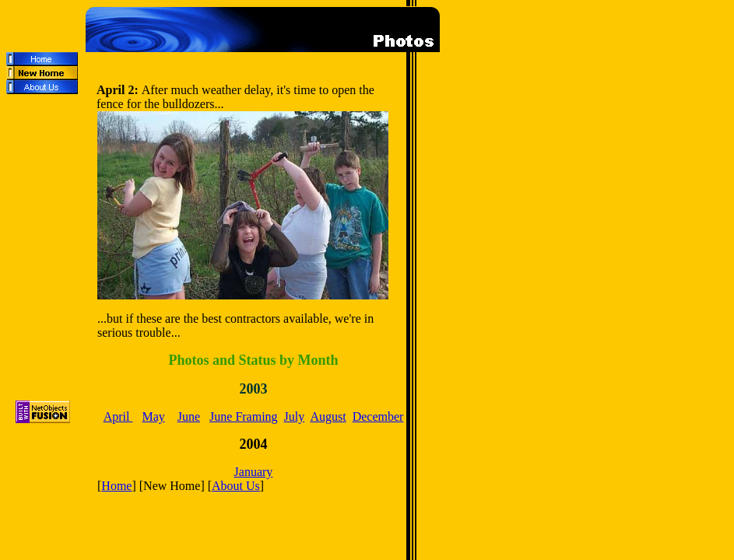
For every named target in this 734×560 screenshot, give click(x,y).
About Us (236, 486)
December (378, 416)
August (328, 416)
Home (116, 486)
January (254, 472)
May (153, 416)
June (189, 416)
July (295, 416)
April (118, 416)
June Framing (244, 416)
